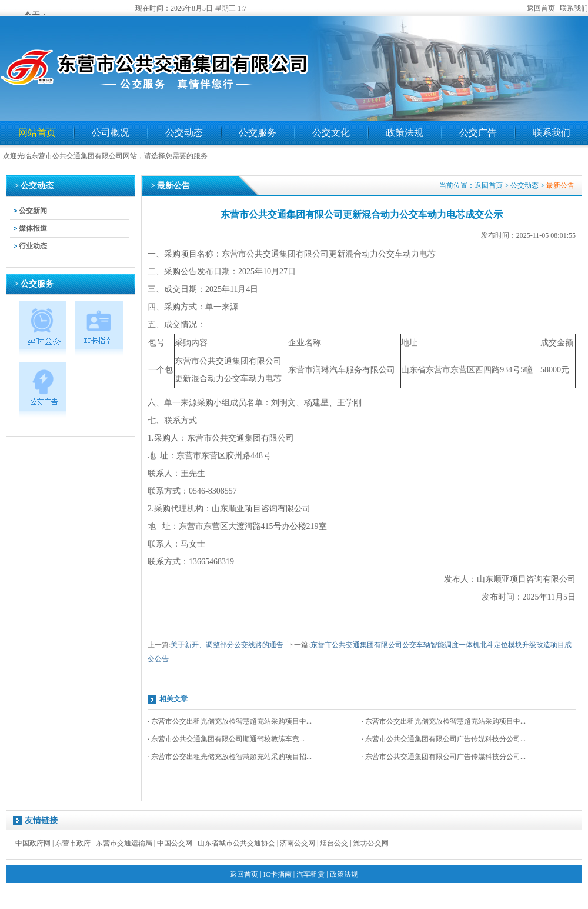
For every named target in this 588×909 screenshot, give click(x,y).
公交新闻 (33, 211)
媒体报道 (33, 228)
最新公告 (560, 185)
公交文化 (331, 133)
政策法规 (405, 133)
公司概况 (111, 133)
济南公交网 (298, 843)
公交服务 (258, 133)
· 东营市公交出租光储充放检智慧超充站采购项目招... (230, 757)
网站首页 (37, 133)
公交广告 (478, 133)
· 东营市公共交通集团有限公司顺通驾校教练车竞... (226, 739)
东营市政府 (73, 843)
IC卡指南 (278, 874)
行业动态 (33, 246)
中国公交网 (175, 843)
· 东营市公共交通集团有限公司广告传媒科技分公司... (444, 739)
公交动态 (184, 133)
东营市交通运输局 (124, 843)
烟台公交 (334, 843)
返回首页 (541, 8)
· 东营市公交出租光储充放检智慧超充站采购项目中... (230, 721)
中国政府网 (33, 843)
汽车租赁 (310, 874)
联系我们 (574, 8)
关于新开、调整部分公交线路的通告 (227, 645)
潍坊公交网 (371, 843)
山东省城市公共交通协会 (236, 843)
